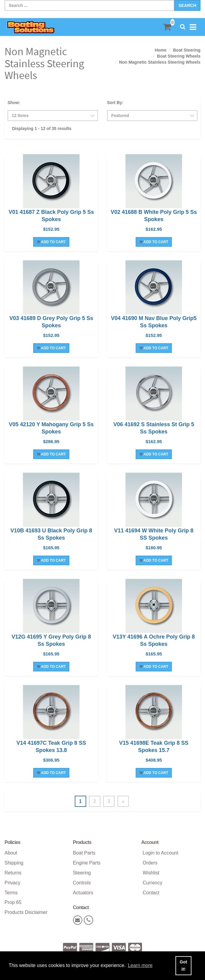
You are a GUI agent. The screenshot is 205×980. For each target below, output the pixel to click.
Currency (152, 883)
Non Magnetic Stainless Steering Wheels (160, 62)
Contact (151, 893)
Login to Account (160, 853)
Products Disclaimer (26, 913)
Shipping (14, 863)
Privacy (12, 883)
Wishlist (151, 873)
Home (161, 50)
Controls (82, 883)
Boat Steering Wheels (179, 56)
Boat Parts (84, 853)
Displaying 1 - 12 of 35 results (42, 128)
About (11, 853)
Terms (11, 893)
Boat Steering (187, 50)
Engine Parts (87, 863)
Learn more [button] (140, 965)
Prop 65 (13, 903)
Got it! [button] (183, 966)
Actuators (83, 893)
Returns (13, 873)
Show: (14, 103)
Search (187, 5)
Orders (150, 863)
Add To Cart (51, 242)
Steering (82, 873)
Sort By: (115, 103)
